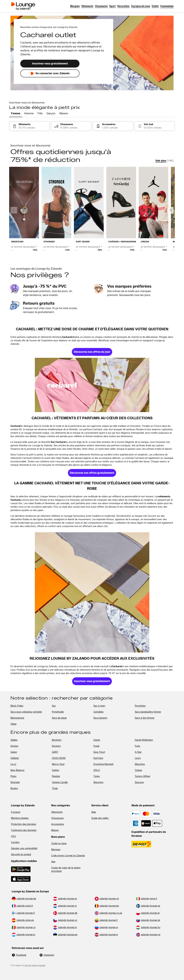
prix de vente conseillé (35, 965)
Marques (56, 850)
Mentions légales (20, 818)
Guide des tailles (100, 818)
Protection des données (23, 824)
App (53, 862)
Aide (94, 812)
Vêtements (57, 812)
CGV (13, 836)
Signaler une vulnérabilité (24, 848)
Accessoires (58, 824)
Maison (55, 830)
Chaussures (57, 818)
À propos (16, 812)
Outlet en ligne (59, 844)
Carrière (15, 842)
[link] (167, 6)
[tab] (16, 114)
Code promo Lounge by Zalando (68, 856)
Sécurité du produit (21, 854)
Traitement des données (24, 830)
